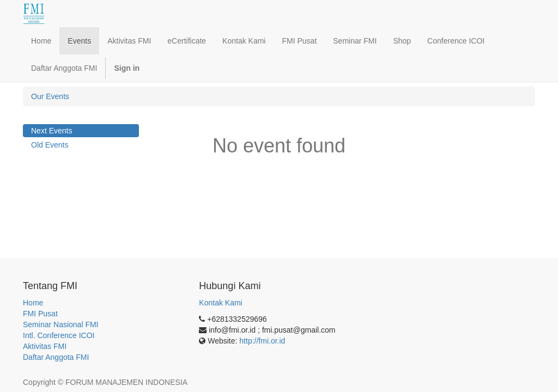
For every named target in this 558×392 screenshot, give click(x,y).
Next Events (51, 131)
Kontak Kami (220, 303)
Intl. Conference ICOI (59, 335)
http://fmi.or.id (262, 341)
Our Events (50, 96)
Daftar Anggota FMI (56, 357)
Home (33, 303)
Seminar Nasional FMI (61, 324)
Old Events (50, 145)
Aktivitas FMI (45, 346)
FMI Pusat (40, 314)
